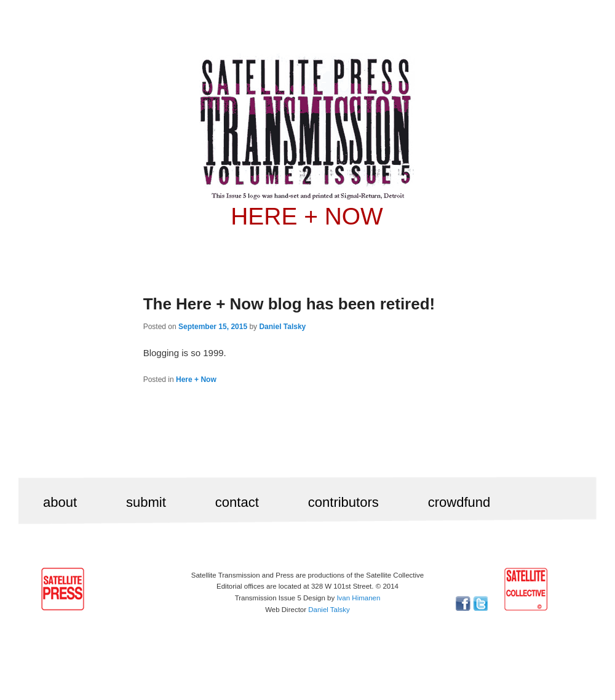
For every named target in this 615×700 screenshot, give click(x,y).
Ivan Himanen (358, 598)
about (60, 502)
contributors (343, 502)
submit (146, 502)
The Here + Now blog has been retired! (289, 304)
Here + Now (196, 380)
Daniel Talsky (282, 327)
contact (237, 502)
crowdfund (459, 502)
